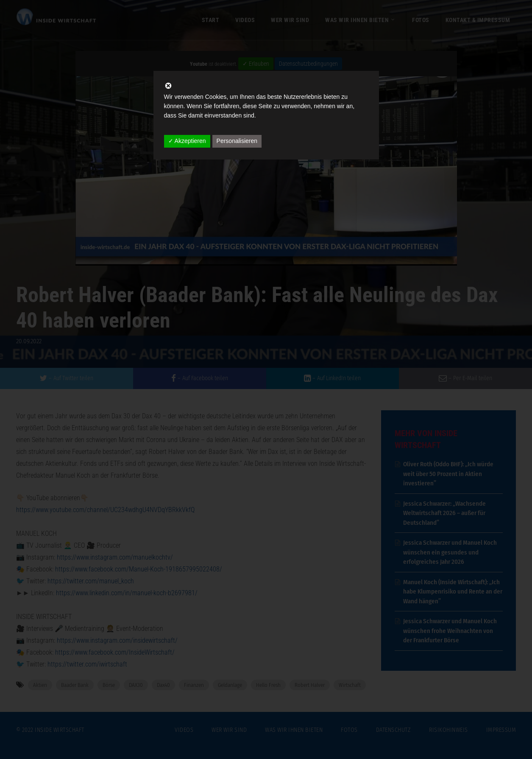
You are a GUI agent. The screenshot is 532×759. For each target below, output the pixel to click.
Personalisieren (237, 141)
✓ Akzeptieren (187, 141)
